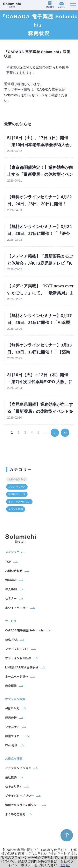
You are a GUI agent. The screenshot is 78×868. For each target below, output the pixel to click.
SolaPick (11, 639)
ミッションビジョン (18, 768)
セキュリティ (14, 786)
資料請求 (51, 5)
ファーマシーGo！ (17, 649)
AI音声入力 (12, 708)
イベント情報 (16, 509)
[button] (73, 5)
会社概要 (11, 777)
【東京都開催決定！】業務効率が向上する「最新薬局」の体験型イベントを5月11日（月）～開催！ (40, 174)
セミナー (11, 598)
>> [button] (65, 430)
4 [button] (32, 433)
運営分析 (11, 718)
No (68, 865)
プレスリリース (17, 487)
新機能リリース (17, 494)
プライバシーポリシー (20, 796)
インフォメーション (19, 502)
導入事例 (11, 589)
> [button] (55, 430)
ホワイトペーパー (17, 608)
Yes (63, 865)
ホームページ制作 (17, 676)
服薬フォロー (14, 736)
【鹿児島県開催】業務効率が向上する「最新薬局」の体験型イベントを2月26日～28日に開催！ (40, 411)
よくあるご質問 (15, 814)
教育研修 (11, 686)
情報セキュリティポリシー (22, 805)
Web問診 (11, 745)
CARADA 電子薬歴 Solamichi (24, 630)
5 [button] (38, 433)
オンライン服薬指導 (18, 658)
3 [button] (25, 433)
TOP (8, 561)
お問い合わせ (62, 5)
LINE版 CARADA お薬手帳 (22, 667)
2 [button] (19, 433)
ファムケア (12, 727)
